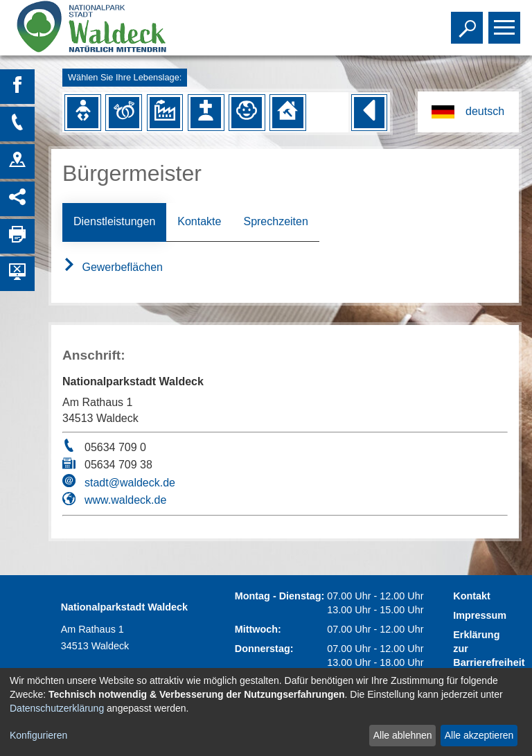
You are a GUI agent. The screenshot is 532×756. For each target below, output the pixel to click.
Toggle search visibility (469, 21)
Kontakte (199, 221)
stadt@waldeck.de (130, 483)
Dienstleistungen (114, 221)
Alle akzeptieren (479, 735)
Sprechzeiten (275, 221)
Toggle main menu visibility (506, 21)
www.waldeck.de (125, 500)
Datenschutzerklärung (57, 708)
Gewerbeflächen (113, 267)
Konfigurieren (38, 735)
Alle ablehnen (403, 735)
